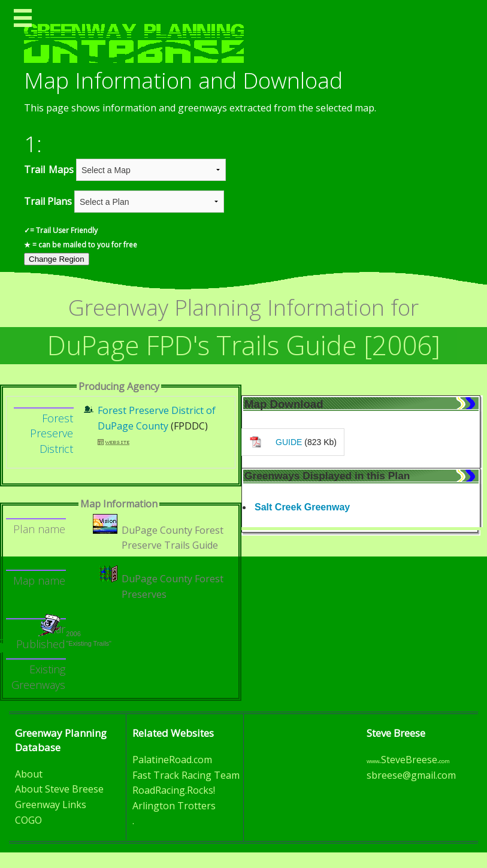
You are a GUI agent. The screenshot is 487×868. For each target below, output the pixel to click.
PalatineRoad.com (172, 760)
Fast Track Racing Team (186, 775)
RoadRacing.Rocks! (174, 790)
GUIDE (289, 442)
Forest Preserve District (52, 433)
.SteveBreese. (408, 760)
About (29, 774)
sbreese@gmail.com (411, 775)
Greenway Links (51, 805)
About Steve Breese (59, 789)
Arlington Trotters (174, 806)
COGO (28, 820)
